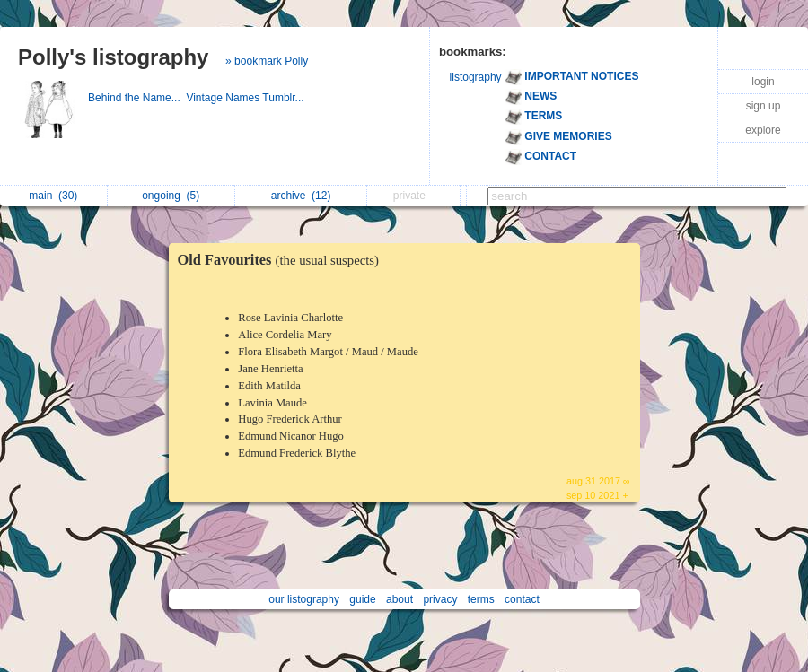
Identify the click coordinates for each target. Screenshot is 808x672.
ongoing (171, 196)
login (763, 82)
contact (522, 599)
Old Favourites (283, 260)
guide (362, 599)
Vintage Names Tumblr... (246, 98)
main (53, 196)
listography (476, 77)
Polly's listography (113, 57)
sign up (764, 106)
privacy (440, 599)
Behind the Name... (137, 98)
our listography (304, 599)
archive (301, 196)
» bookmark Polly (267, 61)
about (400, 599)
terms (481, 599)
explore (763, 130)
